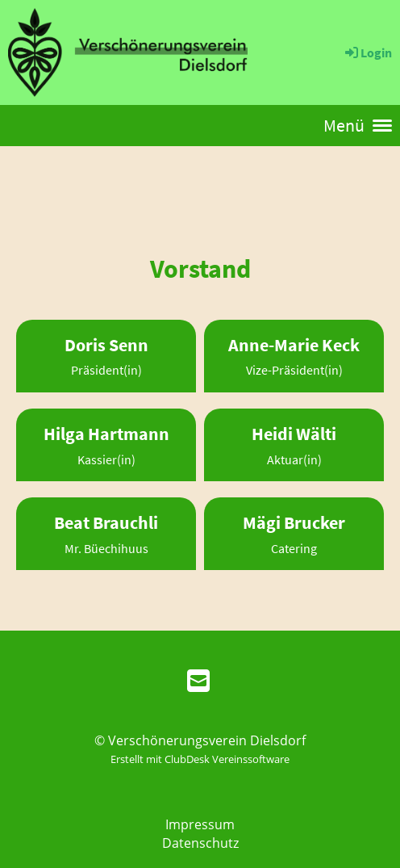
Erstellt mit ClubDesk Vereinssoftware (200, 759)
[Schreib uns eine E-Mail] (198, 680)
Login (367, 52)
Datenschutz (200, 843)
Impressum (200, 824)
